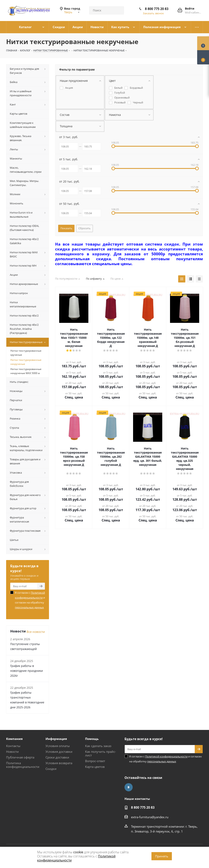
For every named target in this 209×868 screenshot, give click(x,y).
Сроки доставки (57, 757)
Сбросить (84, 228)
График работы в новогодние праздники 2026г (27, 671)
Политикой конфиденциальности (166, 756)
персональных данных (29, 607)
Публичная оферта (20, 757)
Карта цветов (95, 767)
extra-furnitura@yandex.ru (150, 817)
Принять (162, 856)
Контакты (13, 746)
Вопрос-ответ (95, 761)
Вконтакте (129, 787)
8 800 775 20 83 (157, 9)
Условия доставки (59, 752)
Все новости (36, 632)
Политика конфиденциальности (23, 765)
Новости (12, 752)
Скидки (51, 769)
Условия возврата (59, 763)
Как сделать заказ (98, 746)
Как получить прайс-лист (101, 753)
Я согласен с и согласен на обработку (30, 600)
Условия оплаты (58, 746)
